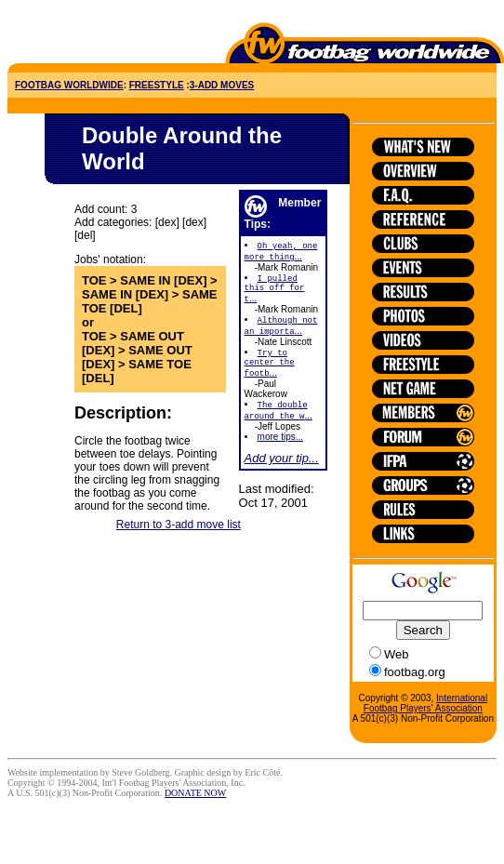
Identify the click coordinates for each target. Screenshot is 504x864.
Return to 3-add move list (179, 537)
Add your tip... (282, 473)
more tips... (280, 452)
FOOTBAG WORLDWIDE (69, 85)
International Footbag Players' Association (425, 703)
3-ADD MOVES (222, 85)
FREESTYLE (157, 85)
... (275, 292)
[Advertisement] (116, 35)
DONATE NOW (195, 793)
